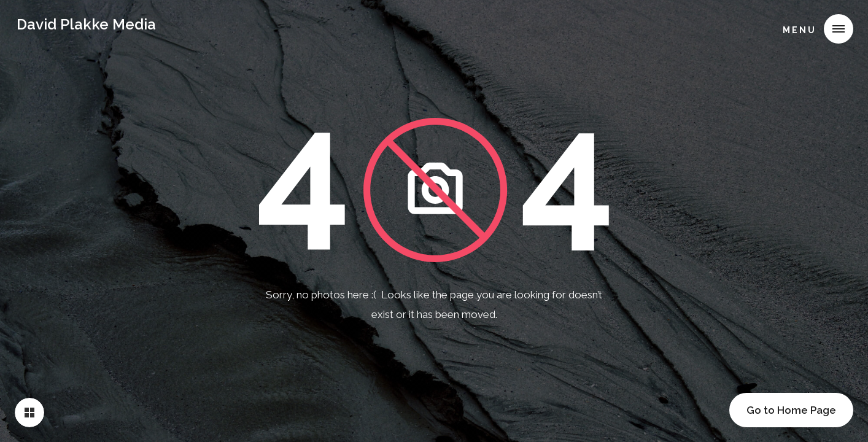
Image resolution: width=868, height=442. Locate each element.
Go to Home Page (791, 410)
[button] (813, 29)
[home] (86, 27)
